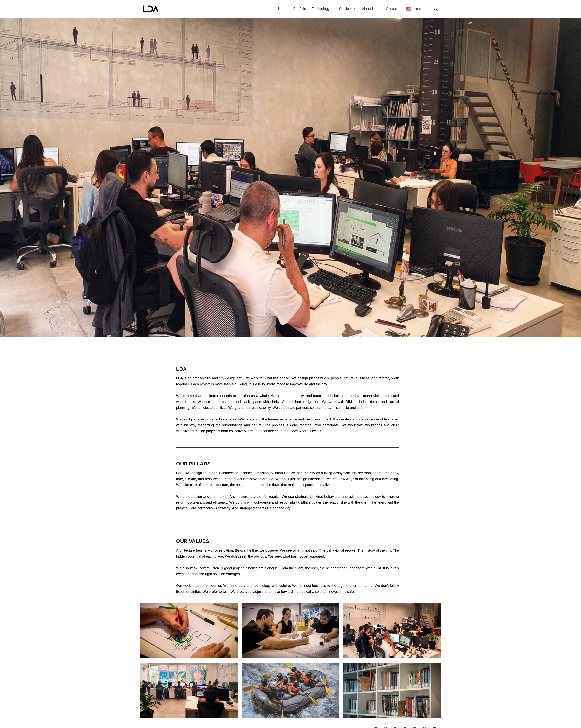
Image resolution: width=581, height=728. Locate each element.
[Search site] (436, 9)
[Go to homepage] (151, 9)
